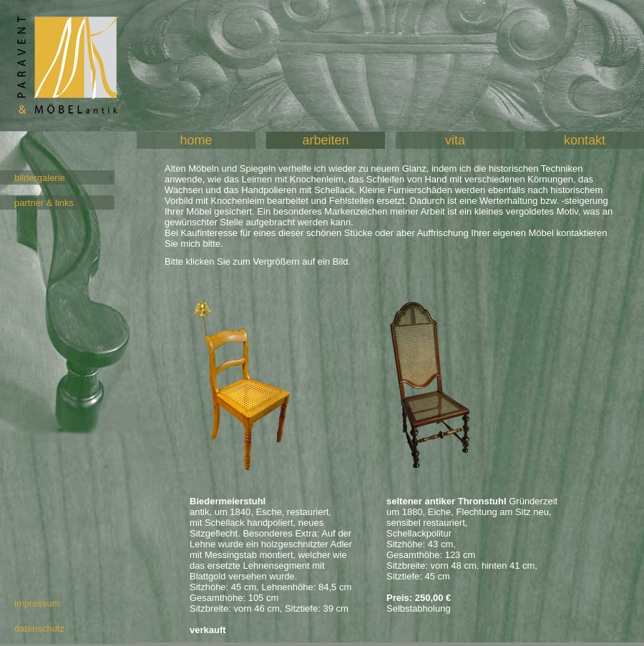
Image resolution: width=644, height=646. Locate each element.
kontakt (585, 140)
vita (455, 140)
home (196, 140)
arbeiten (325, 140)
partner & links (44, 203)
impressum (37, 603)
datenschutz (39, 628)
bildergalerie (40, 178)
